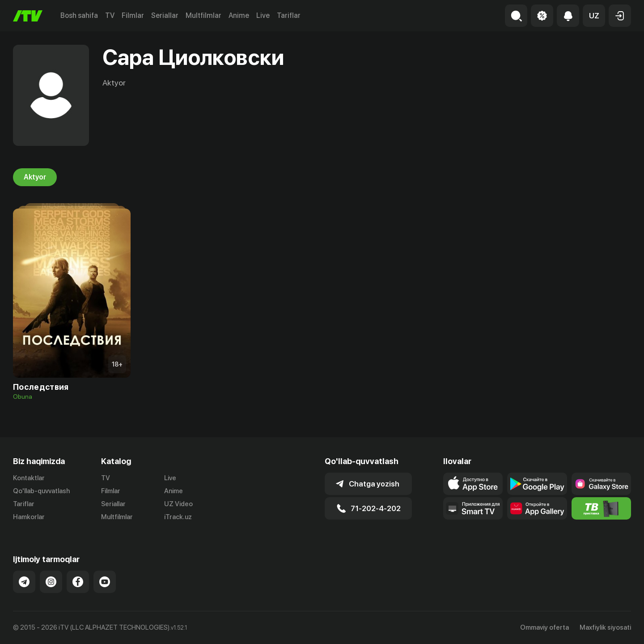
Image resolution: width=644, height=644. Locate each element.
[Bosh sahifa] (28, 16)
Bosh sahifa (79, 15)
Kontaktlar (29, 478)
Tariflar (289, 15)
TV (110, 15)
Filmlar (133, 15)
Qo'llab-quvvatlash (41, 491)
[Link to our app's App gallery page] (537, 508)
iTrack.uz (178, 517)
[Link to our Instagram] (51, 582)
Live (263, 15)
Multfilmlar (203, 15)
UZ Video (178, 504)
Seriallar (165, 15)
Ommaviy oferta (544, 627)
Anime (239, 15)
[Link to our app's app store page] (473, 484)
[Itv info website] (601, 508)
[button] (594, 16)
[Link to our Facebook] (78, 582)
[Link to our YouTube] (105, 582)
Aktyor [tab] (35, 177)
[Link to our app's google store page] (537, 484)
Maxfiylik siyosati (605, 627)
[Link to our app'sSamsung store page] (601, 484)
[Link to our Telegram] (24, 582)
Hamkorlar (29, 517)
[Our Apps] (473, 508)
